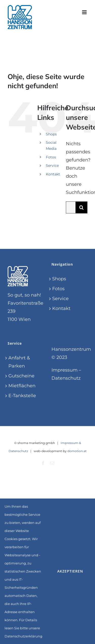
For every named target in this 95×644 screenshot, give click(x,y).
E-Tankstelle (22, 396)
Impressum (64, 370)
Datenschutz (66, 378)
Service (52, 165)
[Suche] (81, 207)
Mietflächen (22, 386)
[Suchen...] (71, 207)
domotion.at (77, 451)
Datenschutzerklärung (23, 636)
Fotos (51, 157)
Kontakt (53, 174)
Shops (51, 134)
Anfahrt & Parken (19, 362)
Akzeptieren (70, 571)
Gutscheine (21, 376)
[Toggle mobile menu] (85, 12)
